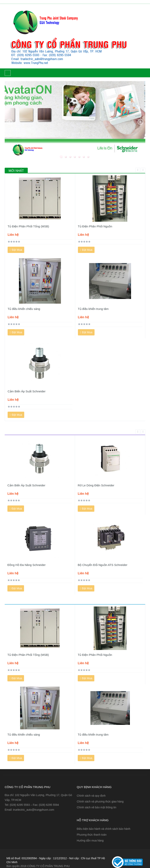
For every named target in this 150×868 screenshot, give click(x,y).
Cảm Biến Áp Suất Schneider (27, 391)
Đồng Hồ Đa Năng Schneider (27, 565)
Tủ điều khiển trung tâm (93, 309)
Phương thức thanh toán (92, 835)
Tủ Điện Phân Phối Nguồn (95, 226)
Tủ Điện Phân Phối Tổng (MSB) (28, 226)
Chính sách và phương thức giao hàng (100, 802)
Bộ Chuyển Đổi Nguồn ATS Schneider (103, 565)
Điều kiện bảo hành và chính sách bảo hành (104, 829)
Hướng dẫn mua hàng (90, 841)
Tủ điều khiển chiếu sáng (24, 309)
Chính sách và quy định (91, 796)
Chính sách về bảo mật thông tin (96, 807)
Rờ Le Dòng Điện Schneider (96, 485)
